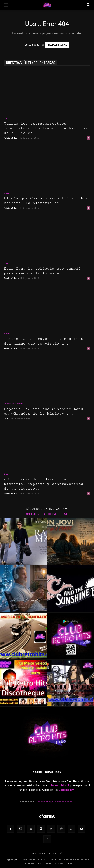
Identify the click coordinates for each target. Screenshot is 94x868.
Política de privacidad (47, 853)
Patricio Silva (10, 138)
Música (7, 193)
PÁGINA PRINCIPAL (57, 45)
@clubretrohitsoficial (47, 514)
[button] (6, 5)
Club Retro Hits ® (33, 860)
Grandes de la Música (14, 404)
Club (6, 418)
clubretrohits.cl (59, 785)
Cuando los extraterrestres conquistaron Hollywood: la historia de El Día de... (46, 128)
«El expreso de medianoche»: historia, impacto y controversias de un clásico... (44, 484)
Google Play (66, 790)
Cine (6, 118)
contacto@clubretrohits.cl (57, 802)
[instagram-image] (23, 541)
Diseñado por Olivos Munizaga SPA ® (48, 863)
